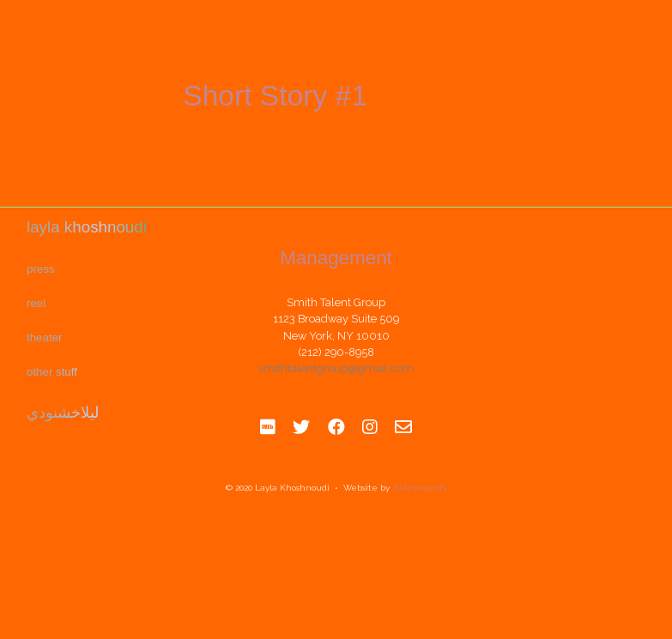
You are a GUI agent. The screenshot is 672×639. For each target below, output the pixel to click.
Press (40, 269)
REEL (36, 303)
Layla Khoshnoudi (86, 228)
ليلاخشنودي (63, 411)
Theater (44, 338)
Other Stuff (52, 371)
